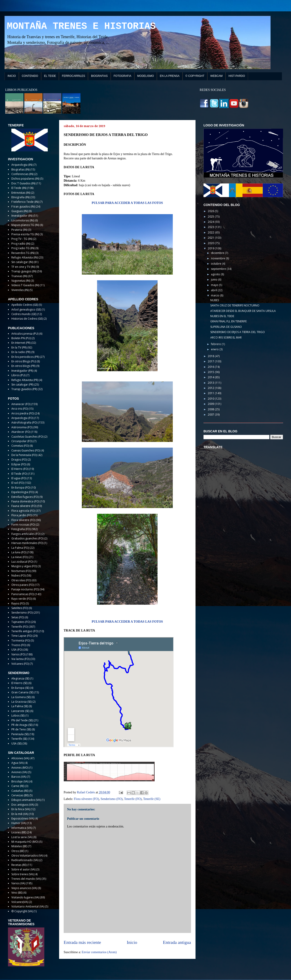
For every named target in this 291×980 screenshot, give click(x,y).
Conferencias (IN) (22, 174)
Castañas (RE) (20, 791)
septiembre (219, 269)
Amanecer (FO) (21, 404)
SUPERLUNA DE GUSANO (226, 327)
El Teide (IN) (19, 188)
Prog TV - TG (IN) (22, 239)
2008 (211, 409)
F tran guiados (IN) (23, 207)
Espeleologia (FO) (23, 492)
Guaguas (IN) (20, 211)
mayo (215, 285)
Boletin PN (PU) (21, 338)
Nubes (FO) (19, 575)
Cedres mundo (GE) (24, 314)
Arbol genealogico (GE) (26, 310)
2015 (211, 372)
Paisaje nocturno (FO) (25, 589)
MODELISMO (146, 76)
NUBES (215, 300)
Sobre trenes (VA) (23, 874)
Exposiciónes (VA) (23, 818)
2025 (211, 217)
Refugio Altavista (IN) (25, 257)
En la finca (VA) (21, 809)
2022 (211, 232)
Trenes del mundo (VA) (26, 879)
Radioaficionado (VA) (25, 860)
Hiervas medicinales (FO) (27, 543)
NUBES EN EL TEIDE (222, 316)
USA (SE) (16, 743)
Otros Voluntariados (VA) (27, 856)
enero (215, 349)
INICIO (12, 76)
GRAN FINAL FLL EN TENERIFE (228, 321)
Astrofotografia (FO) (24, 422)
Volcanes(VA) (20, 902)
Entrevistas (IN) (21, 193)
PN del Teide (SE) (22, 720)
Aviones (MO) (20, 768)
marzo (216, 295)
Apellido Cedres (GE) (25, 305)
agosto (216, 274)
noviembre (218, 258)
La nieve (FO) (20, 557)
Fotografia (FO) (21, 529)
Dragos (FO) (19, 460)
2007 (211, 415)
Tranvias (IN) (19, 276)
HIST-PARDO (237, 76)
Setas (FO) (18, 617)
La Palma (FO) (20, 548)
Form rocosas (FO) (23, 525)
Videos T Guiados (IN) (25, 285)
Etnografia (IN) (20, 197)
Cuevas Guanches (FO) (26, 450)
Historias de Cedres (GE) (27, 319)
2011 (211, 393)
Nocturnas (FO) (21, 571)
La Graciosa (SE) (21, 702)
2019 (211, 248)
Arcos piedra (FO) (23, 413)
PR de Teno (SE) (21, 729)
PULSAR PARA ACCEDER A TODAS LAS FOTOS (127, 203)
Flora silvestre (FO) (86, 799)
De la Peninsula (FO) (24, 455)
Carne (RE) (18, 786)
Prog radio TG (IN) (23, 248)
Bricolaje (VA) (20, 781)
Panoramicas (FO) (23, 594)
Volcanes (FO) (20, 664)
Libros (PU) (18, 375)
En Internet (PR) (21, 343)
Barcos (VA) (19, 777)
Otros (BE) (18, 851)
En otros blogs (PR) (23, 366)
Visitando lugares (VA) (25, 897)
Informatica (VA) (22, 828)
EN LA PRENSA (170, 76)
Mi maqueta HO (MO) (25, 842)
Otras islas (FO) (21, 580)
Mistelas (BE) (19, 846)
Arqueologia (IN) (22, 165)
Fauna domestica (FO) (25, 501)
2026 (211, 211)
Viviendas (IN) (20, 290)
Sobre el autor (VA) (23, 869)
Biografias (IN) (20, 169)
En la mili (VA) (20, 814)
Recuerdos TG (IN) (23, 253)
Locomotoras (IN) (23, 220)
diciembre (218, 253)
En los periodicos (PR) (25, 357)
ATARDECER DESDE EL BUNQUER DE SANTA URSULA (243, 311)
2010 (211, 399)
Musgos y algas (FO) (24, 566)
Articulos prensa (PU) (25, 334)
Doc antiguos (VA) (23, 805)
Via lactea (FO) (20, 659)
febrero (216, 344)
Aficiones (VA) (20, 758)
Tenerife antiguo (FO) (25, 631)
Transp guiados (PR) (24, 389)
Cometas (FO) (20, 446)
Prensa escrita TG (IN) (25, 234)
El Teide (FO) (19, 474)
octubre (216, 264)
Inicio (132, 942)
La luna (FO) (19, 552)
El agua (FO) (19, 478)
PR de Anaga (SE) (22, 725)
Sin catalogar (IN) (22, 262)
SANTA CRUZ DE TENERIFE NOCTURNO (235, 305)
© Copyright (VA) (22, 911)
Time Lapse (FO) (22, 636)
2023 (211, 227)
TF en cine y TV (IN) (23, 267)
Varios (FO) (18, 654)
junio (214, 279)
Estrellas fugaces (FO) (25, 497)
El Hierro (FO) (20, 469)
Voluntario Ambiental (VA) (28, 906)
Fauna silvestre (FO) (24, 506)
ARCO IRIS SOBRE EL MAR (226, 337)
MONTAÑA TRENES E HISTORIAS (81, 26)
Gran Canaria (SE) (22, 692)
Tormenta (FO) (21, 640)
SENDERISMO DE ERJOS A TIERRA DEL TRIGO (238, 332)
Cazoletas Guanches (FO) (27, 437)
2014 (211, 377)
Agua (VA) (18, 763)
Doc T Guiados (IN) (23, 183)
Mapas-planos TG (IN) (25, 225)
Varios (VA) (18, 883)
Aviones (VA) (19, 772)
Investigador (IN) (22, 216)
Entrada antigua (177, 942)
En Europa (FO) (21, 487)
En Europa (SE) (20, 688)
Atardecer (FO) (21, 432)
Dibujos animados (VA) (26, 800)
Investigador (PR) (22, 371)
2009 (211, 404)
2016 (211, 367)
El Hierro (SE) (19, 683)
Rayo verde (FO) (22, 599)
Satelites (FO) (20, 608)
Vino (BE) (17, 893)
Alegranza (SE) (20, 678)
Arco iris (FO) (20, 409)
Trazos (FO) (19, 645)
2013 (211, 383)
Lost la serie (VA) (22, 837)
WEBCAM (216, 76)
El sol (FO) (18, 483)
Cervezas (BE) (20, 795)
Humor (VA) (19, 823)
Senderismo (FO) (112, 799)
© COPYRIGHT (195, 76)
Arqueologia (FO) (22, 418)
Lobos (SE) (18, 716)
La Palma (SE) (20, 706)
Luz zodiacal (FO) (22, 562)
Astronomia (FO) (22, 427)
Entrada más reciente (82, 942)
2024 (211, 222)
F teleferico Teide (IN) (25, 202)
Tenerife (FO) (133, 799)
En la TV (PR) (19, 347)
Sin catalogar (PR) (22, 385)
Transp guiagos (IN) (24, 271)
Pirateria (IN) (19, 230)
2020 (211, 243)
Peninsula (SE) (20, 734)
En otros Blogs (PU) (24, 361)
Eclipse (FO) (19, 464)
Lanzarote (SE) (20, 711)
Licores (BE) (19, 832)
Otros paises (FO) (23, 585)
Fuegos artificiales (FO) (26, 534)
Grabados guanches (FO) (27, 538)
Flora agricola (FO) (23, 511)
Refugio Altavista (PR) (25, 380)
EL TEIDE (50, 76)
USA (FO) (17, 650)
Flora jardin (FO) (22, 515)
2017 (211, 361)
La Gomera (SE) (21, 697)
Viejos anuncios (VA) (24, 888)
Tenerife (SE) (152, 799)
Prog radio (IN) (21, 244)
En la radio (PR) (21, 352)
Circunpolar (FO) (22, 441)
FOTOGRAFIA (123, 76)
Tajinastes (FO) (21, 622)
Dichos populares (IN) (25, 179)
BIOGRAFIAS (99, 76)
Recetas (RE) (19, 865)
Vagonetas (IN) (21, 281)
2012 (211, 388)
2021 (211, 238)
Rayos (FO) (18, 603)
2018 (211, 356)
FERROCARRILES (73, 76)
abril (214, 290)
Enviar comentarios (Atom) (99, 952)
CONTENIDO (30, 76)
